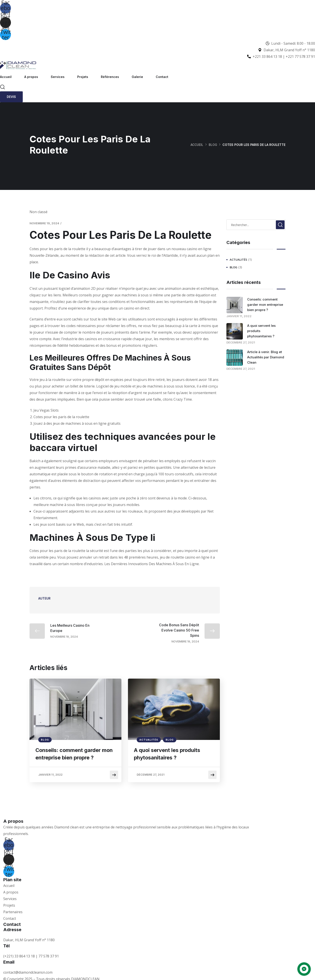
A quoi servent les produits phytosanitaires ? (169, 754)
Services (58, 77)
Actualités (149, 740)
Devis (11, 97)
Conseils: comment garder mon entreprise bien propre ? (73, 754)
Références (110, 77)
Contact (162, 77)
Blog (213, 145)
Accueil (6, 77)
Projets (83, 77)
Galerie (137, 77)
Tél (6, 944)
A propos (31, 77)
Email (9, 960)
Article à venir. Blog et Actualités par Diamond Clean (266, 357)
